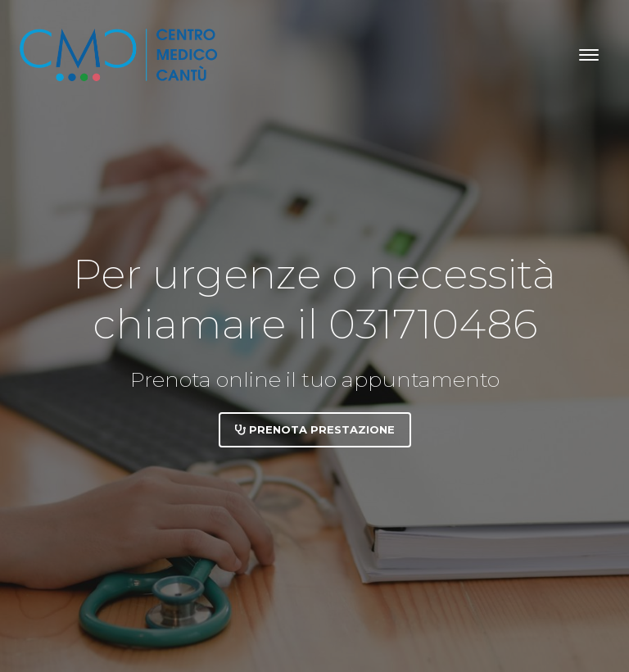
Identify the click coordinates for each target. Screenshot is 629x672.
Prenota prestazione (315, 429)
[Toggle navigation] (589, 55)
